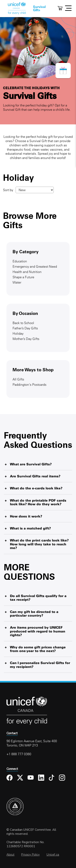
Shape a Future (23, 277)
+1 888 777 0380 (19, 754)
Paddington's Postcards (29, 385)
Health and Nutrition (27, 272)
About (10, 854)
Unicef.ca (53, 854)
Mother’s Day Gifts (26, 339)
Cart (60, 8)
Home (17, 8)
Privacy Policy (30, 854)
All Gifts (18, 379)
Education (20, 261)
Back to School (23, 323)
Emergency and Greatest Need (35, 266)
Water (17, 282)
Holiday (18, 333)
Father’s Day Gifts (25, 328)
